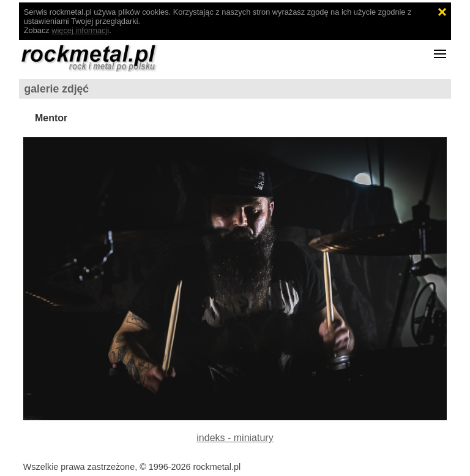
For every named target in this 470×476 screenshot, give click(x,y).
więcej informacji (80, 30)
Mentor (51, 118)
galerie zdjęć (57, 89)
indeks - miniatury (235, 438)
